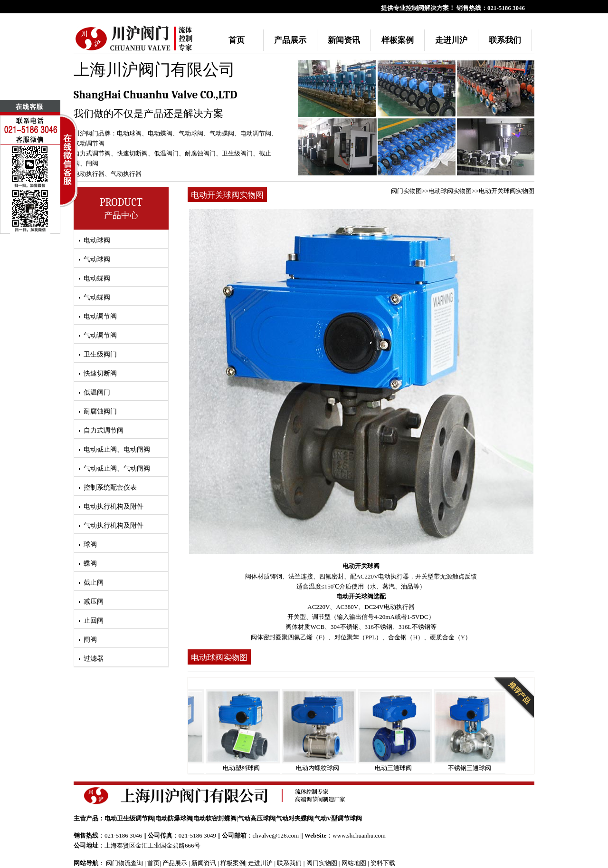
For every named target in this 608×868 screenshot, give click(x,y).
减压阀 (94, 602)
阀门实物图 (406, 191)
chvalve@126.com (276, 835)
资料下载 (383, 863)
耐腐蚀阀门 (200, 153)
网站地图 (354, 863)
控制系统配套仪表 (110, 487)
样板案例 (398, 40)
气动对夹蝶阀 (294, 818)
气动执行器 (126, 174)
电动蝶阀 (160, 133)
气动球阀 (191, 133)
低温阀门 (166, 153)
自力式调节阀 (92, 153)
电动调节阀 (256, 133)
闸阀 (92, 163)
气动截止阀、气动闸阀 (117, 468)
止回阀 (94, 621)
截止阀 (94, 583)
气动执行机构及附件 (114, 526)
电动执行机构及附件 (114, 506)
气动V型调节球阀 (338, 818)
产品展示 (290, 40)
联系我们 (505, 40)
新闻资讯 (344, 40)
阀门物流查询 (124, 863)
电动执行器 (89, 174)
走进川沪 (451, 40)
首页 (237, 40)
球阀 (90, 545)
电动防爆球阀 (174, 818)
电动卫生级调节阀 (129, 818)
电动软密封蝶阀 (215, 818)
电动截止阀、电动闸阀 (117, 449)
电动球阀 (129, 133)
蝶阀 (90, 564)
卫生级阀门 (237, 153)
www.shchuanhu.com (359, 835)
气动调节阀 (89, 143)
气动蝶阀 (222, 133)
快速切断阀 (132, 153)
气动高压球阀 (256, 818)
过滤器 (94, 659)
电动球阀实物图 (450, 191)
